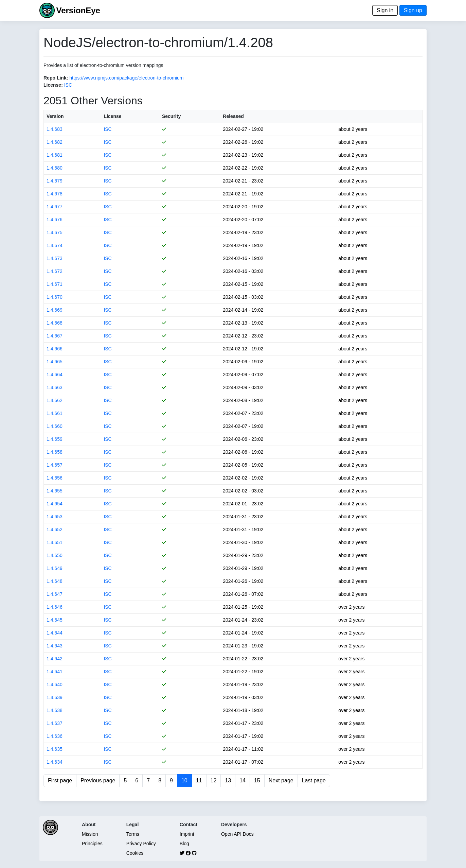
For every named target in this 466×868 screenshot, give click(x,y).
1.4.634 (55, 762)
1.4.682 (55, 142)
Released (233, 116)
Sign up (413, 10)
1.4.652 (55, 530)
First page (60, 780)
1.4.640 (55, 684)
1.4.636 (55, 736)
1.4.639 (55, 697)
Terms (133, 834)
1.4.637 (55, 723)
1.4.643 (55, 646)
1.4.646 (55, 607)
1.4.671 (55, 284)
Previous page (98, 780)
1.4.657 (55, 465)
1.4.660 (55, 426)
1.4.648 (55, 581)
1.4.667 (55, 336)
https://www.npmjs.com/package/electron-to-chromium (126, 78)
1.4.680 (55, 168)
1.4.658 (55, 452)
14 (243, 780)
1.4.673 (55, 258)
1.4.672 (55, 271)
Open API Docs (237, 834)
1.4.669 (55, 310)
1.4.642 (55, 659)
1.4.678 (55, 194)
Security (171, 116)
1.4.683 (55, 129)
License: (53, 85)
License (112, 116)
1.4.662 (55, 400)
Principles (92, 844)
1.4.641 (55, 672)
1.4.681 (55, 155)
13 (228, 780)
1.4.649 (55, 568)
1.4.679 (55, 181)
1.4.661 (55, 413)
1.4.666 (55, 349)
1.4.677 (55, 207)
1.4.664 (55, 375)
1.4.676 (55, 220)
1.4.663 (55, 387)
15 (257, 780)
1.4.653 (55, 517)
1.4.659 (55, 439)
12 (214, 780)
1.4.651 (55, 542)
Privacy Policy (141, 844)
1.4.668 (55, 323)
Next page (281, 780)
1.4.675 (55, 232)
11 (199, 780)
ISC (68, 85)
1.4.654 (55, 504)
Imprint (187, 834)
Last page (314, 780)
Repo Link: (56, 78)
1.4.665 (55, 362)
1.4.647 (55, 594)
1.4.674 (55, 245)
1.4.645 (55, 620)
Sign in (385, 10)
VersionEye (78, 10)
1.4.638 (55, 710)
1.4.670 (55, 297)
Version (55, 116)
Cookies (135, 853)
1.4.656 (55, 478)
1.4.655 (55, 491)
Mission (90, 834)
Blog (184, 844)
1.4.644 (55, 633)
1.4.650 (55, 555)
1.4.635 (55, 749)
